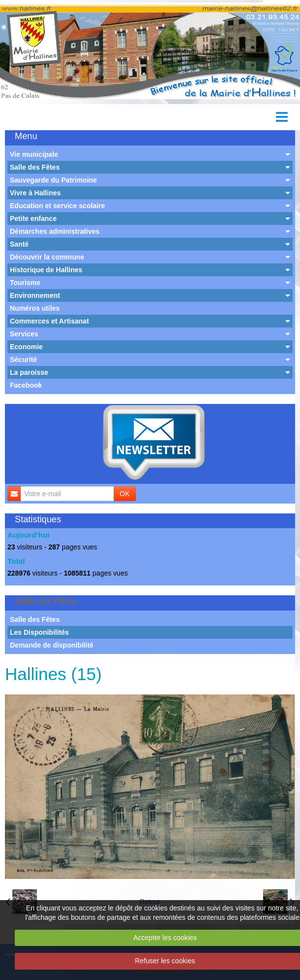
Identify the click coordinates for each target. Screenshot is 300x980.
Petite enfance (33, 218)
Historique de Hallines (46, 270)
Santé (19, 244)
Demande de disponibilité (52, 645)
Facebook (26, 385)
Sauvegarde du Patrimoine (53, 180)
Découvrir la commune (47, 257)
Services (24, 334)
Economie (26, 347)
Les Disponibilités (39, 632)
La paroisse (29, 372)
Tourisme (25, 283)
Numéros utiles (35, 308)
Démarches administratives (55, 231)
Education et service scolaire (57, 206)
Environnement (35, 295)
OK (125, 494)
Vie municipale (34, 154)
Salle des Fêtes (35, 167)
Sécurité (23, 360)
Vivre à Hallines (35, 193)
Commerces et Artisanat (50, 321)
